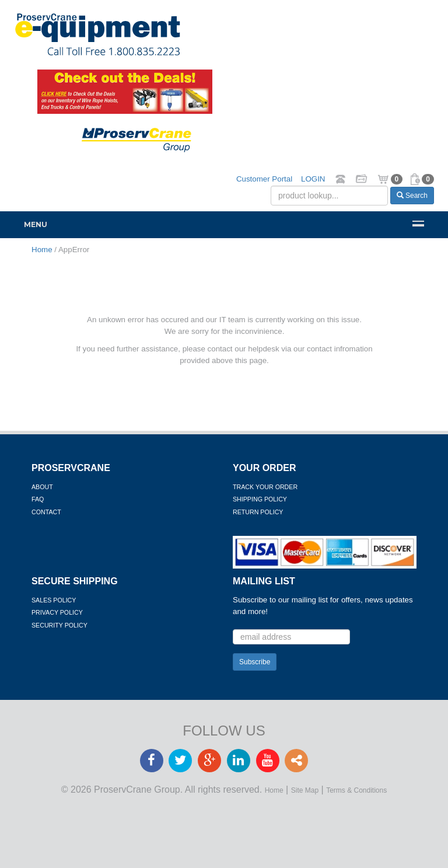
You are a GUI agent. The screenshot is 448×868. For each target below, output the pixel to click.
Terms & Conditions (356, 790)
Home (274, 790)
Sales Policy (54, 600)
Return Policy (258, 512)
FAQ (38, 499)
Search (412, 196)
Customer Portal (264, 179)
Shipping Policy (260, 499)
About (42, 487)
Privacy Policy (57, 612)
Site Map (305, 790)
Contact (46, 512)
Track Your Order (265, 487)
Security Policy (60, 625)
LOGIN (313, 179)
